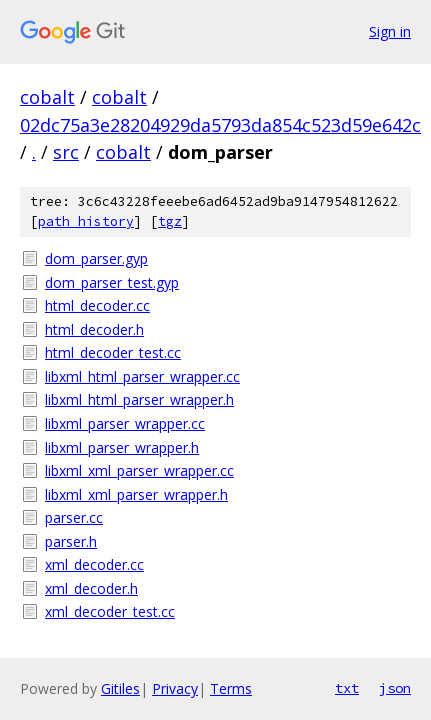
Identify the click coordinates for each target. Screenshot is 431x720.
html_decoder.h (94, 329)
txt (347, 688)
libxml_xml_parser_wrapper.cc (139, 470)
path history (86, 221)
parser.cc (74, 517)
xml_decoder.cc (94, 564)
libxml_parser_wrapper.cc (125, 423)
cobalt (47, 97)
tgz (170, 221)
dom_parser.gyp (96, 258)
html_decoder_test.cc (113, 352)
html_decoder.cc (97, 305)
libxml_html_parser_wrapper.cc (142, 376)
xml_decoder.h (91, 588)
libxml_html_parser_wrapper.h (139, 399)
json (395, 688)
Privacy (175, 688)
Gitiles (120, 688)
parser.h (71, 541)
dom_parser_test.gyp (112, 282)
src (66, 152)
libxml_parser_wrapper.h (122, 447)
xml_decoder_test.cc (110, 611)
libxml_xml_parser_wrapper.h (136, 494)
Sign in (390, 31)
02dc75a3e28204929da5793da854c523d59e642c (220, 125)
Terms (231, 688)
